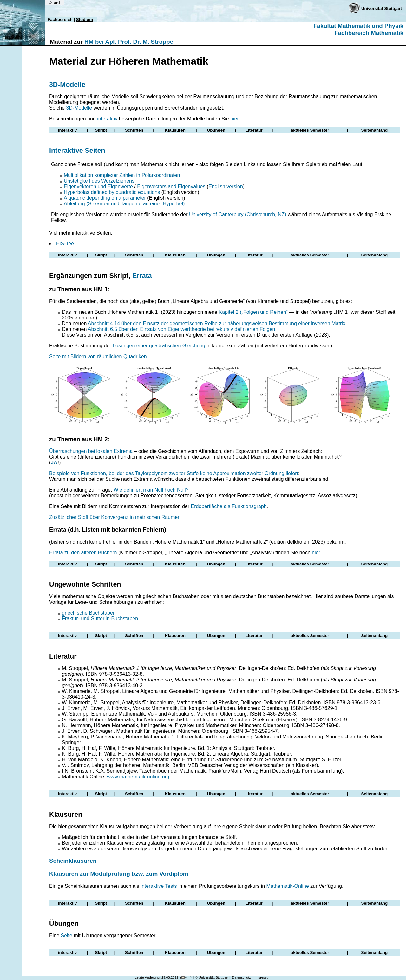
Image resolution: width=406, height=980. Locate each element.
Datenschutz (242, 977)
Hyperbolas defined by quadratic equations (112, 192)
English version (226, 187)
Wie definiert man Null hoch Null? (151, 490)
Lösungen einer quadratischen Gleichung (159, 346)
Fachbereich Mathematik (369, 33)
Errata (142, 276)
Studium (85, 19)
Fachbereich (60, 19)
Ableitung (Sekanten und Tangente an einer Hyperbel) (124, 204)
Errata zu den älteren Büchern (83, 553)
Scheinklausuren (73, 861)
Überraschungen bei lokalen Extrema (91, 451)
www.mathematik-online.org (138, 777)
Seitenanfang (374, 130)
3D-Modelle (67, 85)
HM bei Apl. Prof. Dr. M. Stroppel (130, 42)
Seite (66, 935)
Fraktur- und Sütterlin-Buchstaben (100, 619)
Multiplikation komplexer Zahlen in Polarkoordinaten (122, 175)
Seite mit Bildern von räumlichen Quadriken (98, 356)
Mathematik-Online (288, 886)
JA (54, 463)
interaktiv (107, 119)
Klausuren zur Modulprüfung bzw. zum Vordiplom (119, 874)
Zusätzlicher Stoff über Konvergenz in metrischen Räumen (115, 517)
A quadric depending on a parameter (105, 198)
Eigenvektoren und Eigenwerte (98, 187)
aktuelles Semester (310, 130)
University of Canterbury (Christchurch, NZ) (238, 214)
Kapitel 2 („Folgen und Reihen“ (253, 312)
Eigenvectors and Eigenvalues (171, 187)
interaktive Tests (159, 886)
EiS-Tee (65, 244)
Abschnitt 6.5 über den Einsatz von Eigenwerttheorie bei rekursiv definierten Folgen (182, 329)
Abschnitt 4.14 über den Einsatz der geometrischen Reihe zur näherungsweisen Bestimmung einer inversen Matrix (217, 323)
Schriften (134, 130)
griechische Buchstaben (89, 613)
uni (54, 3)
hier (234, 119)
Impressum (263, 977)
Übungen (216, 130)
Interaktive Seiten (77, 151)
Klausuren (175, 130)
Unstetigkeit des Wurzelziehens (99, 181)
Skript (101, 130)
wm (186, 977)
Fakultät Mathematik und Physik (358, 26)
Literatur (254, 130)
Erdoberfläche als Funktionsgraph (229, 506)
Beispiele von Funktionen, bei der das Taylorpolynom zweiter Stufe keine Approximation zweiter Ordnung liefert (174, 473)
